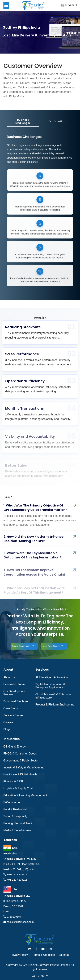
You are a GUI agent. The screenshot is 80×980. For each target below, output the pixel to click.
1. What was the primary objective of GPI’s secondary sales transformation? (35, 513)
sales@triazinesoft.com (20, 922)
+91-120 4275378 (17, 874)
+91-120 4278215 (17, 880)
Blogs (7, 729)
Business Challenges (23, 121)
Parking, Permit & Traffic (18, 823)
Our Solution (57, 121)
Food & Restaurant (15, 809)
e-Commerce (12, 802)
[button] (6, 5)
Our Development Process (14, 693)
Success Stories (13, 715)
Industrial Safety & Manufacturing (24, 767)
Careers (8, 722)
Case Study (11, 708)
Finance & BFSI (13, 781)
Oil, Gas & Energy (15, 747)
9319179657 (14, 917)
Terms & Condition (44, 955)
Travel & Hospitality (15, 816)
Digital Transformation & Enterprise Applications (50, 686)
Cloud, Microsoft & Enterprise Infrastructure (53, 696)
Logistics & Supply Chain (19, 788)
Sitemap (64, 955)
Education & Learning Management (25, 795)
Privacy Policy (19, 955)
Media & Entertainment (18, 830)
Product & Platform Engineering (55, 705)
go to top (40, 976)
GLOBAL (70, 5)
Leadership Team (14, 684)
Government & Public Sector (21, 761)
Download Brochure (16, 701)
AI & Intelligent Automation (52, 677)
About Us (9, 677)
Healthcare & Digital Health (20, 774)
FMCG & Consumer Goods (20, 754)
